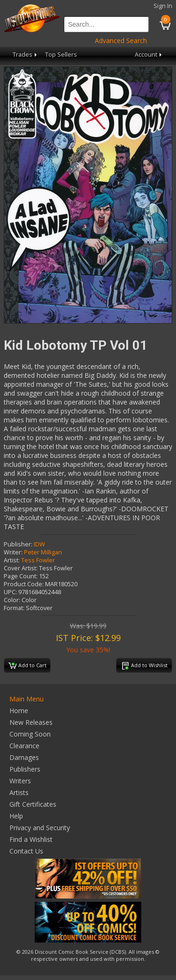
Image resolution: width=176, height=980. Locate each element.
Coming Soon (30, 734)
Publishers (25, 769)
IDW (39, 544)
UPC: (10, 592)
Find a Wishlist (31, 839)
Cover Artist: (21, 568)
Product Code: (24, 584)
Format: (14, 608)
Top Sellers (61, 55)
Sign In (163, 6)
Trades (26, 55)
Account (149, 55)
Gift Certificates (33, 804)
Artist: (12, 560)
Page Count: (21, 576)
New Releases (31, 722)
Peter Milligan (43, 552)
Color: (12, 600)
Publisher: (18, 544)
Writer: (13, 552)
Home (19, 711)
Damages (24, 757)
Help (16, 816)
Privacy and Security (40, 828)
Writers (20, 781)
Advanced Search (121, 41)
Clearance (24, 746)
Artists (19, 792)
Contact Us (26, 851)
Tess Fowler (38, 560)
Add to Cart (27, 666)
